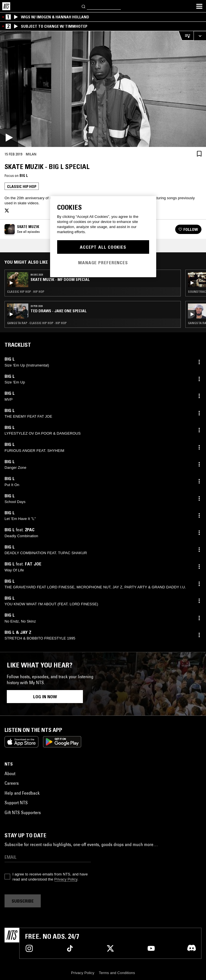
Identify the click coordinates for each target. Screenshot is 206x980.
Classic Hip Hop (22, 187)
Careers (12, 783)
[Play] (103, 89)
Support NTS (16, 803)
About (10, 773)
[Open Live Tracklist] (186, 36)
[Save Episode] (199, 154)
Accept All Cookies (103, 247)
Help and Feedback (22, 793)
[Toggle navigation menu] (199, 6)
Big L (24, 175)
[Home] (6, 6)
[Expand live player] (200, 36)
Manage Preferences (103, 263)
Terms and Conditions (117, 973)
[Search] (84, 6)
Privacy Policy (66, 879)
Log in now (45, 697)
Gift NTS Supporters (23, 812)
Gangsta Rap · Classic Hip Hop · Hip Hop (37, 323)
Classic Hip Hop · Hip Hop (26, 292)
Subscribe (23, 901)
